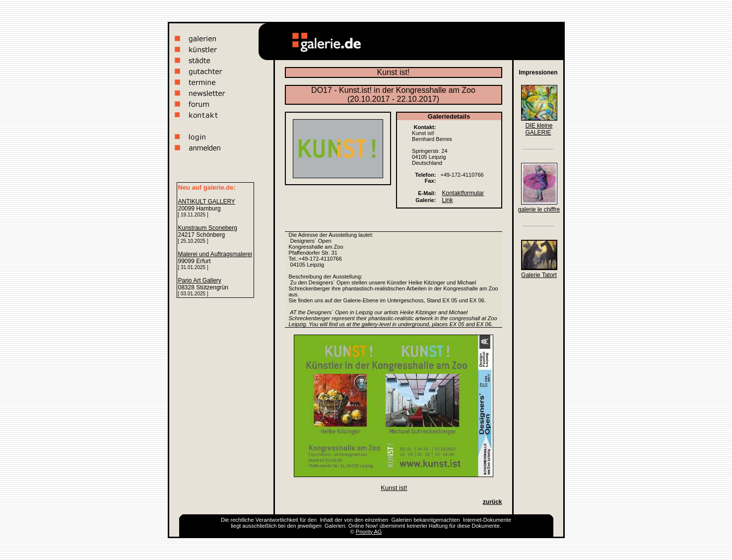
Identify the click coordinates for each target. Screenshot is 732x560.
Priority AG (369, 532)
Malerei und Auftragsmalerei (215, 254)
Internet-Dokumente (487, 520)
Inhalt (326, 520)
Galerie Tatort (539, 275)
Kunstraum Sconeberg (208, 228)
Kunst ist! (394, 488)
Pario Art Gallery (200, 280)
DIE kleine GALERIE (539, 129)
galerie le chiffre (539, 210)
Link (448, 200)
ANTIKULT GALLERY (207, 202)
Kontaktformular (463, 193)
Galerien (402, 520)
